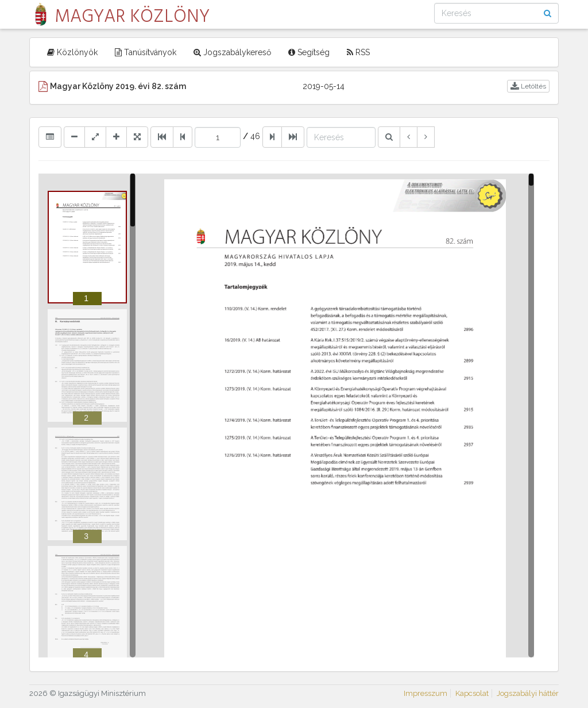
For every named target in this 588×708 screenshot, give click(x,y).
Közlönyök (72, 52)
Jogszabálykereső (232, 52)
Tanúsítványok (146, 52)
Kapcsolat (472, 693)
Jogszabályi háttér (528, 693)
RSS (358, 52)
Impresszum (425, 693)
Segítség (309, 52)
